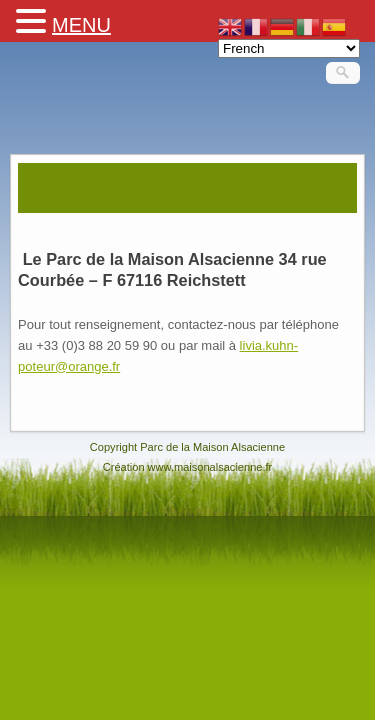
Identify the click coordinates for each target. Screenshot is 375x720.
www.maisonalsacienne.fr (210, 467)
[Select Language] (289, 48)
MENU (81, 25)
